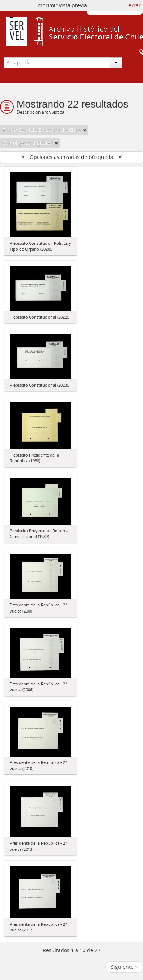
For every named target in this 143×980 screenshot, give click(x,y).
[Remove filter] (85, 130)
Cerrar (133, 5)
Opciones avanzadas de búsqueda (71, 157)
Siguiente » (124, 967)
